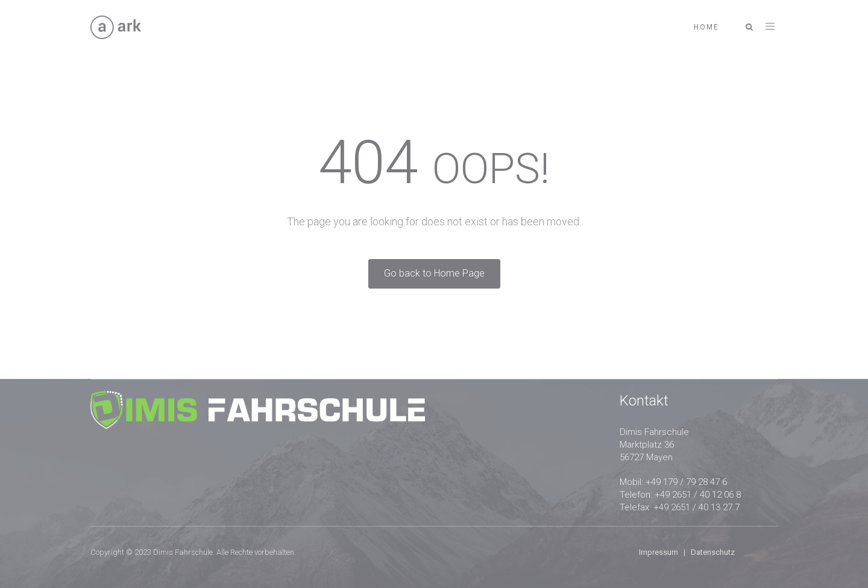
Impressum (659, 552)
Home (706, 27)
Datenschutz (713, 552)
